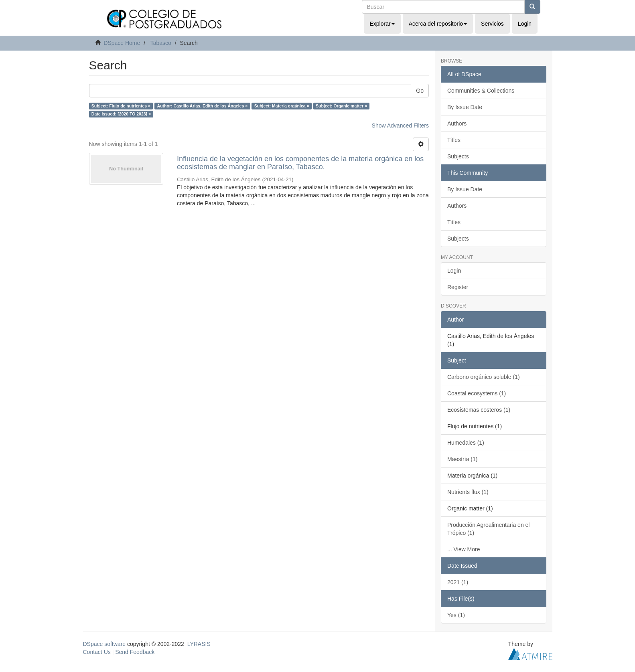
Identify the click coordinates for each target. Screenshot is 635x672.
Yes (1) (456, 615)
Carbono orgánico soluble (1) (484, 377)
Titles (454, 140)
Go (420, 91)
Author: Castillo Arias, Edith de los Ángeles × (203, 106)
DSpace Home (122, 43)
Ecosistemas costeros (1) (479, 410)
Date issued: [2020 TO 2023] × (121, 114)
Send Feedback (135, 652)
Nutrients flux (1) (468, 492)
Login (454, 271)
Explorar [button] (382, 24)
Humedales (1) (466, 443)
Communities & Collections (481, 91)
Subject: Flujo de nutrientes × (121, 106)
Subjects (458, 156)
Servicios (492, 24)
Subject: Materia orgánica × (282, 106)
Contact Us (97, 652)
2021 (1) (458, 582)
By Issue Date (465, 107)
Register (458, 287)
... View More (464, 549)
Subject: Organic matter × (341, 106)
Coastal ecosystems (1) (477, 393)
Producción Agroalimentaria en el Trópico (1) (488, 529)
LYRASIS (199, 644)
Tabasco (161, 43)
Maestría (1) (462, 459)
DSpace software (104, 644)
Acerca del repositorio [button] (438, 24)
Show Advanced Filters (400, 125)
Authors (457, 123)
